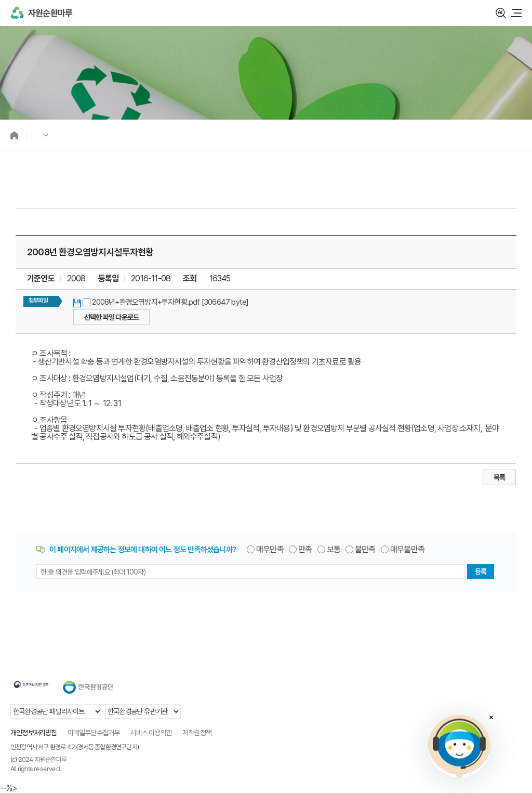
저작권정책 (197, 733)
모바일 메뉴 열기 (516, 13)
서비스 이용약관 (151, 733)
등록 (481, 571)
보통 (334, 550)
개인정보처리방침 (34, 733)
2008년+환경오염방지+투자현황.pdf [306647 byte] (170, 302)
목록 (499, 477)
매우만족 (270, 550)
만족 (305, 550)
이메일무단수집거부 (94, 733)
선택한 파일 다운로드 (111, 317)
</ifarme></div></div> (459, 746)
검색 (501, 13)
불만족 (365, 550)
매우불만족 (407, 550)
